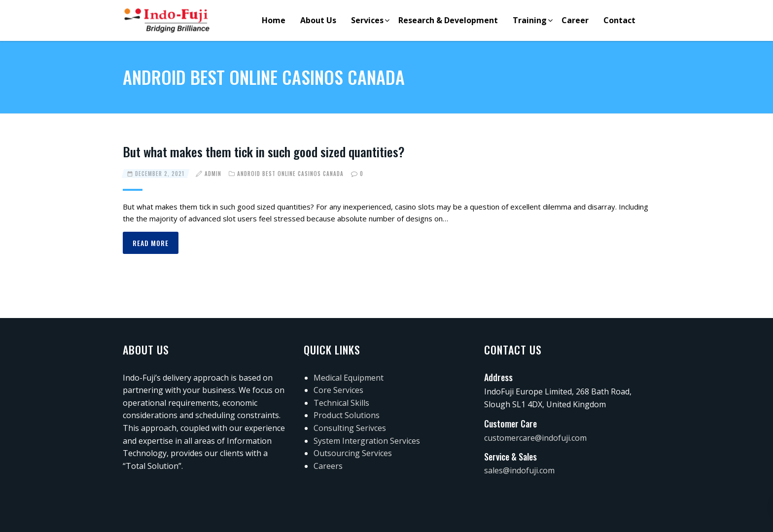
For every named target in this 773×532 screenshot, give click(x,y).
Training (530, 20)
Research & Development (448, 20)
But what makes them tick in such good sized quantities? (264, 152)
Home (274, 20)
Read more (151, 243)
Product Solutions (347, 415)
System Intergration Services (367, 441)
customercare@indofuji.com (535, 438)
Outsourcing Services (353, 453)
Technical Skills (341, 403)
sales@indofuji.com (519, 470)
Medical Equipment (349, 378)
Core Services (338, 390)
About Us (318, 20)
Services (367, 20)
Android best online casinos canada (290, 174)
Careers (328, 466)
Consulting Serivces (350, 428)
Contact (619, 20)
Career (575, 20)
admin (213, 174)
